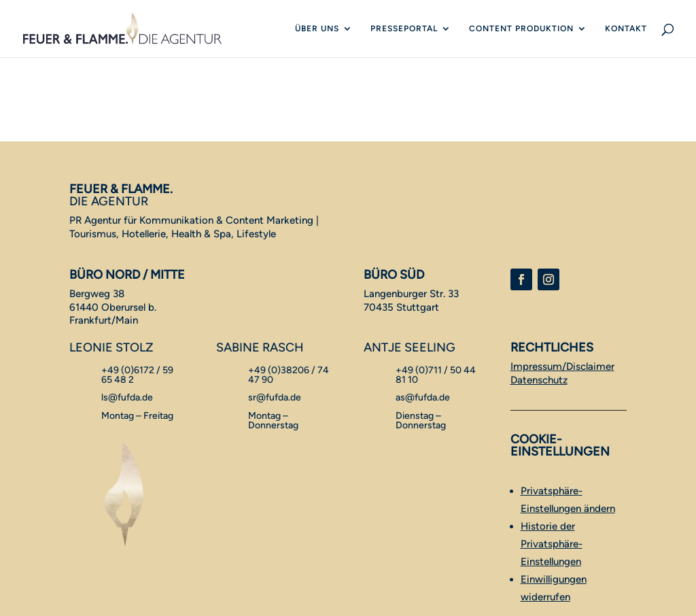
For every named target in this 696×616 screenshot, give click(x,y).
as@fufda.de (423, 397)
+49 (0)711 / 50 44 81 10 (436, 375)
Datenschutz (539, 380)
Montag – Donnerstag (273, 421)
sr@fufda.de (275, 397)
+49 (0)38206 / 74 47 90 (289, 375)
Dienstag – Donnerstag (421, 421)
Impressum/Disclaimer (562, 366)
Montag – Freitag (137, 416)
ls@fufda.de (127, 397)
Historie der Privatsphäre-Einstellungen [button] (552, 544)
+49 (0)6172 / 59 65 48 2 (137, 375)
